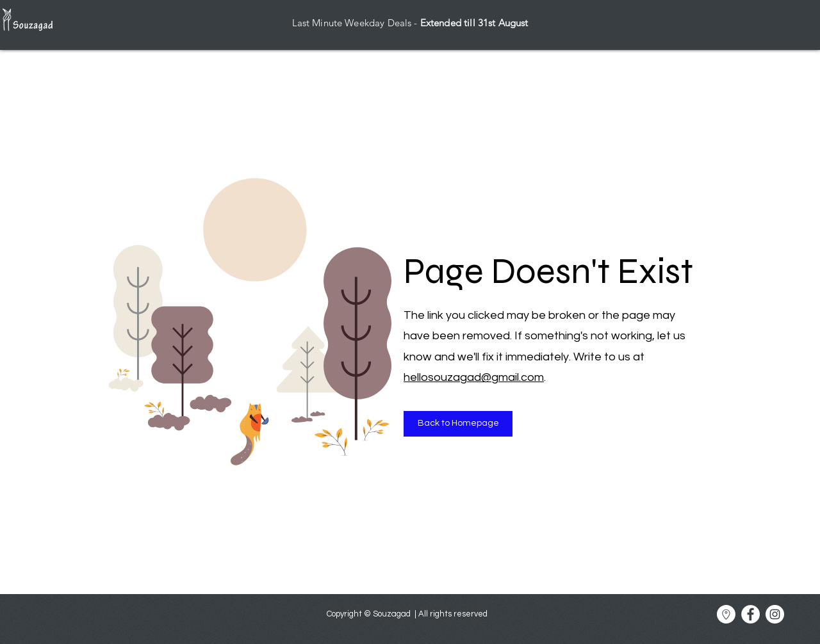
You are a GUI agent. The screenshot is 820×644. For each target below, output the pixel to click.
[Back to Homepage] (458, 424)
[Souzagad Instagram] (775, 614)
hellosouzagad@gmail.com (474, 377)
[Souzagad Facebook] (750, 614)
